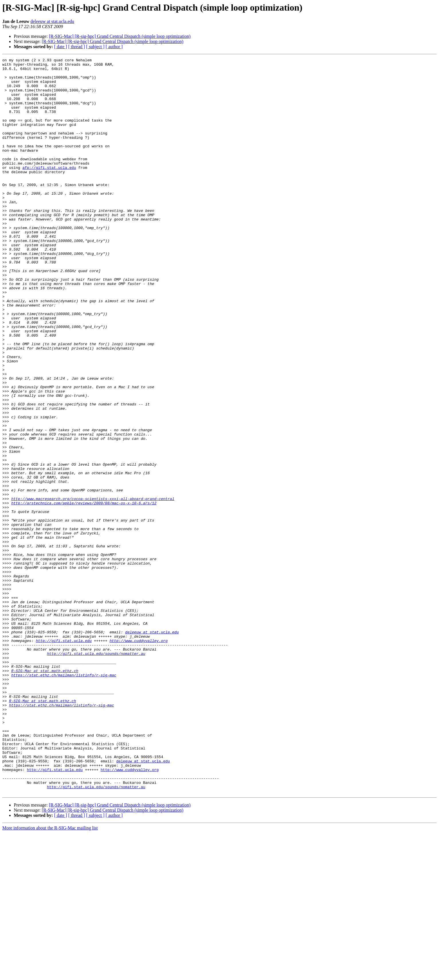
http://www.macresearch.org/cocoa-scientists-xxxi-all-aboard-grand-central (93, 587)
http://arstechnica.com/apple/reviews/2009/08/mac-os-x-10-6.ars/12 (84, 592)
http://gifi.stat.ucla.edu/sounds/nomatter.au (96, 773)
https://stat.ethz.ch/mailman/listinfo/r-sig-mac (64, 799)
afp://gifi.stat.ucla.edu (49, 190)
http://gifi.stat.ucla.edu (64, 758)
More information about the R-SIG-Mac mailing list (50, 975)
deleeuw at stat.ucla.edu (52, 21)
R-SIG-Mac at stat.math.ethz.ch (45, 794)
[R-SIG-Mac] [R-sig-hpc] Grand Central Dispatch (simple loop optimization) (120, 36)
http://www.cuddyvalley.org (138, 758)
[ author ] (114, 47)
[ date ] (61, 47)
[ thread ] (77, 47)
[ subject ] (95, 47)
